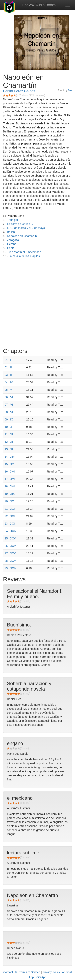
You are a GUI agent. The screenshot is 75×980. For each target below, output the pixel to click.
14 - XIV (10, 457)
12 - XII (9, 442)
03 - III (9, 375)
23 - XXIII (10, 524)
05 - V (8, 390)
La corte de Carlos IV (20, 224)
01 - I (8, 360)
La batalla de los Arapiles (24, 256)
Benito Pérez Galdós (19, 91)
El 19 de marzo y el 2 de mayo (26, 228)
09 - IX (9, 419)
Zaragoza (13, 240)
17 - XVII (10, 479)
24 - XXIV (11, 531)
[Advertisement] (37, 304)
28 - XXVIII (11, 561)
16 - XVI (10, 472)
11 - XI (9, 434)
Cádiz (11, 248)
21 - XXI (10, 509)
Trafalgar (13, 220)
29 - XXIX (11, 568)
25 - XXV (10, 538)
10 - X (8, 427)
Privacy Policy (51, 972)
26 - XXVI (11, 546)
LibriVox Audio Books (39, 5)
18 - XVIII (10, 486)
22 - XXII (10, 516)
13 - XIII (9, 449)
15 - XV (9, 464)
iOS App (41, 977)
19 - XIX (10, 494)
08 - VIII (9, 412)
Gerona (12, 244)
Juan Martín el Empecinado (24, 252)
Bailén (11, 232)
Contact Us (10, 972)
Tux (70, 90)
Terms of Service (30, 972)
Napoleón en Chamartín (22, 236)
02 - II (8, 367)
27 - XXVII (11, 553)
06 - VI (9, 397)
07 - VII (9, 405)
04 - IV (9, 382)
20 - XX (9, 501)
